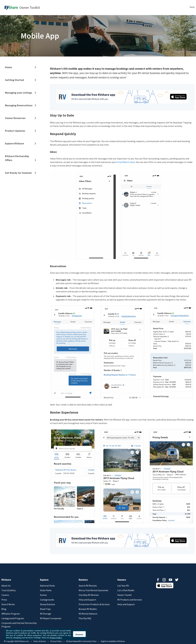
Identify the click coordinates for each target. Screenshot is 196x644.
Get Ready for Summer (18, 173)
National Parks (47, 586)
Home (8, 67)
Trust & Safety (9, 590)
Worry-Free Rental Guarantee (93, 590)
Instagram (164, 580)
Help (192, 7)
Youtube (170, 580)
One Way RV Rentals (89, 595)
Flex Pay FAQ (85, 618)
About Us (6, 586)
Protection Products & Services (94, 604)
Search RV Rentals (88, 586)
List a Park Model (126, 590)
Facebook (158, 580)
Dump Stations (48, 604)
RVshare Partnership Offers (17, 158)
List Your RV (123, 586)
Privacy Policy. (56, 638)
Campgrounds (47, 600)
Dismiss (79, 634)
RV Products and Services (130, 600)
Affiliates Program (11, 614)
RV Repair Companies (51, 618)
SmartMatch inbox (126, 162)
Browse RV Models (88, 609)
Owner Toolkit (125, 595)
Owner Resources (15, 118)
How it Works (8, 604)
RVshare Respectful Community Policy (81, 641)
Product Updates (15, 131)
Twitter (177, 580)
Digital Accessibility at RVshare (113, 641)
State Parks (46, 590)
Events (43, 595)
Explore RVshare (14, 143)
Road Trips (45, 609)
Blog (4, 609)
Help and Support (87, 600)
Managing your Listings (18, 93)
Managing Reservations (19, 105)
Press (4, 600)
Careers (5, 595)
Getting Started (14, 80)
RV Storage (46, 614)
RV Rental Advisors (88, 614)
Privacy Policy (56, 641)
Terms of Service (40, 641)
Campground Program (13, 618)
